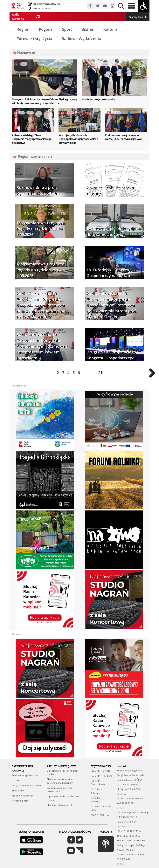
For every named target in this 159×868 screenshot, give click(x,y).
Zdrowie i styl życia (34, 39)
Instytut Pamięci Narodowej (27, 786)
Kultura (110, 29)
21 (100, 373)
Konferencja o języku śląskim (98, 99)
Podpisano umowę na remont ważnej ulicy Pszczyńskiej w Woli (124, 137)
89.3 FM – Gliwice (100, 771)
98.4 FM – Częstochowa (98, 783)
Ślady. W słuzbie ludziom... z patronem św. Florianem (62, 781)
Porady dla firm (20, 801)
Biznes (88, 29)
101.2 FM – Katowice (96, 791)
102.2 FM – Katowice (96, 800)
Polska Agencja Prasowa (25, 775)
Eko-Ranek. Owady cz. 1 (59, 805)
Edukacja (94, 64)
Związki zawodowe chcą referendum (60, 790)
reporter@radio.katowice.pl (47, 4)
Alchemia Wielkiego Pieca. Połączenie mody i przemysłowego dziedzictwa (32, 139)
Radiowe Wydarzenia (81, 39)
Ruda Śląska (39, 114)
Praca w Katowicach (23, 796)
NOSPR (16, 780)
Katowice (105, 64)
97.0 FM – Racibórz (101, 776)
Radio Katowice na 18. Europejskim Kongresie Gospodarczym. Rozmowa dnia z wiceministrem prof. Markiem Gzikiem (112, 305)
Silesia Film (18, 791)
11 (89, 373)
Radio (22, 113)
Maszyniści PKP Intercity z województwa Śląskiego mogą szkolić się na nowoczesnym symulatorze (44, 101)
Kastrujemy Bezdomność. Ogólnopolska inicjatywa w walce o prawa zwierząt (78, 139)
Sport (67, 29)
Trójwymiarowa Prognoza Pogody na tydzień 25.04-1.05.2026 (41, 270)
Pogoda (46, 29)
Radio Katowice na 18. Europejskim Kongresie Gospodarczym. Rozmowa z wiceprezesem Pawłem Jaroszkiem (42, 346)
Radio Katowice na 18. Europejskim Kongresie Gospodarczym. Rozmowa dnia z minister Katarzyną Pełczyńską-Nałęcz (41, 305)
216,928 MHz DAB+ (101, 815)
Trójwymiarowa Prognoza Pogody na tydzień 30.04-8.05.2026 (41, 229)
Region (23, 29)
